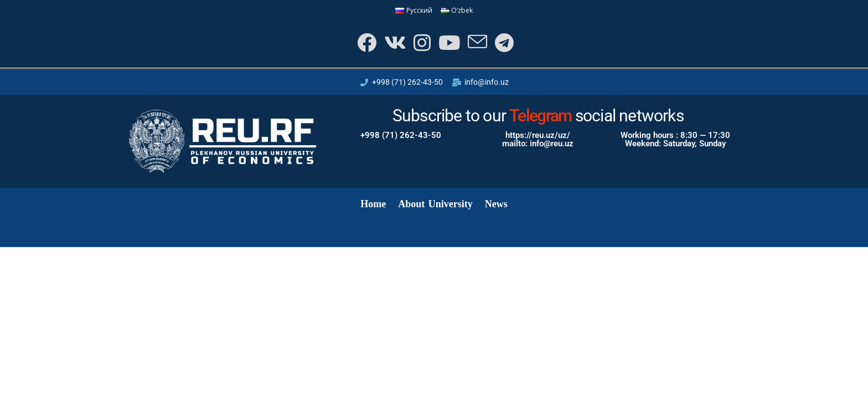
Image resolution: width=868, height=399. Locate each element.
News (496, 204)
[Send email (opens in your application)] (476, 42)
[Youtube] (448, 42)
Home (373, 204)
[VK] (394, 42)
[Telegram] (503, 42)
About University (435, 204)
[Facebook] (366, 42)
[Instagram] (421, 42)
